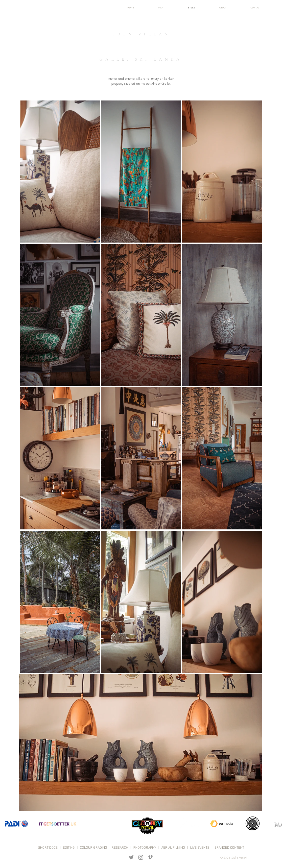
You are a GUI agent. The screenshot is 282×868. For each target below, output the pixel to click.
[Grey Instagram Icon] (141, 857)
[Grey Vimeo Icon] (150, 857)
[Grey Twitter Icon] (131, 857)
